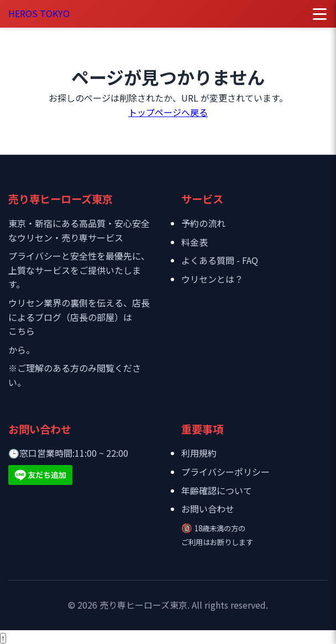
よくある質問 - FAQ (220, 260)
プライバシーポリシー (225, 472)
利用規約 (199, 453)
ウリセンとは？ (212, 279)
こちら (22, 331)
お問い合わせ (208, 509)
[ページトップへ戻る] (3, 638)
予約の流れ (203, 223)
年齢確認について (217, 490)
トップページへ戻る (168, 112)
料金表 (195, 242)
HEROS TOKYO (39, 13)
